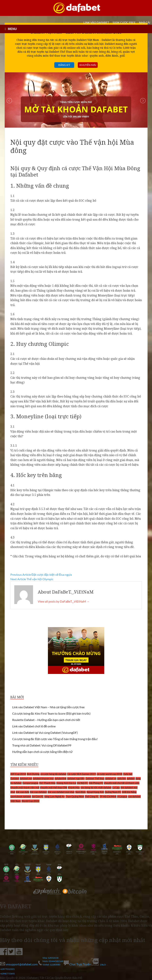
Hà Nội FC (82, 783)
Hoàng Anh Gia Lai (66, 783)
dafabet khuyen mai (43, 779)
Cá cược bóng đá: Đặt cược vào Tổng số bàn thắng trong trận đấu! (55, 739)
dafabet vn (111, 779)
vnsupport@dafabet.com (19, 964)
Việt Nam (16, 801)
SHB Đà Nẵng (129, 792)
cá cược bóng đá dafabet (53, 774)
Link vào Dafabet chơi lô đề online (34, 726)
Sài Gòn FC (38, 797)
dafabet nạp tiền (76, 779)
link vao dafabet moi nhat (61, 792)
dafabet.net (26, 779)
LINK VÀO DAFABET (96, 22)
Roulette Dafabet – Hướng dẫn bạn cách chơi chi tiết (46, 720)
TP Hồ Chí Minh (108, 797)
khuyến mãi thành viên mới (25, 788)
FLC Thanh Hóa (47, 783)
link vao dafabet (38, 792)
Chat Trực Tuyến (78, 964)
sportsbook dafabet (21, 797)
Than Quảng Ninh (75, 797)
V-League (122, 797)
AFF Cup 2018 (18, 774)
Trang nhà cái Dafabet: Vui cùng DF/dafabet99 (42, 745)
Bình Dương (33, 774)
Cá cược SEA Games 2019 (82, 774)
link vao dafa (23, 792)
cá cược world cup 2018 (110, 774)
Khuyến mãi (88, 65)
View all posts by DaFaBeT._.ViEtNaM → (64, 601)
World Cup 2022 (30, 801)
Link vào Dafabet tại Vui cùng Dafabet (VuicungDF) (45, 733)
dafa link (122, 779)
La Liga (116, 788)
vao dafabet (134, 797)
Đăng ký (64, 65)
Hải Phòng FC (96, 783)
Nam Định (81, 792)
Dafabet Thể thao (95, 779)
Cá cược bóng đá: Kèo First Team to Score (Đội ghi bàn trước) (51, 713)
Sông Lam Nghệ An (54, 797)
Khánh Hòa (74, 788)
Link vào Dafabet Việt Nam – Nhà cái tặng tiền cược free (48, 707)
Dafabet (15, 779)
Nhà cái (145, 22)
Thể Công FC (92, 797)
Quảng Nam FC (113, 792)
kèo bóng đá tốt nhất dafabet (96, 788)
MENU (12, 29)
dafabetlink (60, 779)
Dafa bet (128, 774)
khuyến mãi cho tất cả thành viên (122, 783)
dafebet (131, 779)
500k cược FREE (124, 22)
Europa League (30, 783)
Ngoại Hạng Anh (95, 792)
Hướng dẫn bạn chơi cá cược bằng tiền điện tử (42, 752)
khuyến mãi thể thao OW (54, 788)
